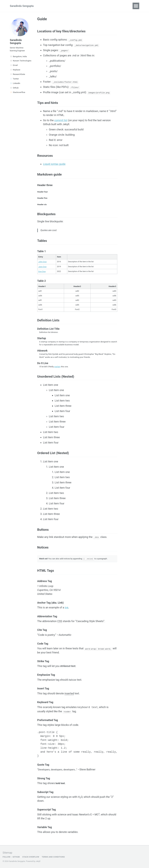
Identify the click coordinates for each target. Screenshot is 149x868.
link (67, 611)
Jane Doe (42, 268)
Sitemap (7, 853)
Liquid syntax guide (54, 164)
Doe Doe (42, 273)
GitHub (16, 857)
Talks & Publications (64, 6)
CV (46, 6)
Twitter (14, 79)
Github (14, 88)
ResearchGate (18, 74)
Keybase (15, 70)
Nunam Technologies (20, 61)
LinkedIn (15, 83)
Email (14, 65)
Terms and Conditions (53, 857)
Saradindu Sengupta (22, 6)
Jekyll (38, 861)
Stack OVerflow (31, 857)
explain (57, 370)
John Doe (43, 263)
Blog (84, 6)
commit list (61, 121)
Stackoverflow (18, 92)
